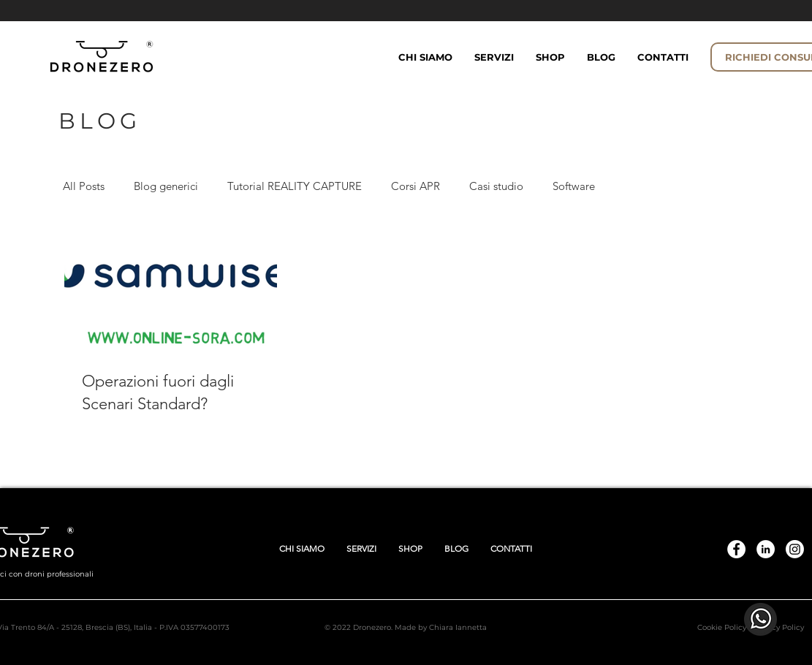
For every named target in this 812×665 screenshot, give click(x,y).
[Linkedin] (766, 549)
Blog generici (166, 186)
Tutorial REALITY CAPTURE (295, 186)
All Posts (84, 186)
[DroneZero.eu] (736, 549)
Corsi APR (416, 186)
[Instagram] (795, 549)
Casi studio (496, 186)
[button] (550, 57)
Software (574, 186)
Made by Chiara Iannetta (441, 627)
